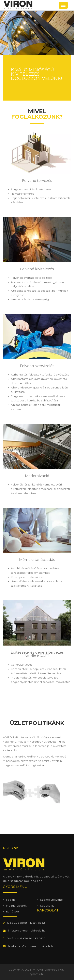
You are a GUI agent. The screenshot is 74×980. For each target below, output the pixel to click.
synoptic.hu (37, 974)
